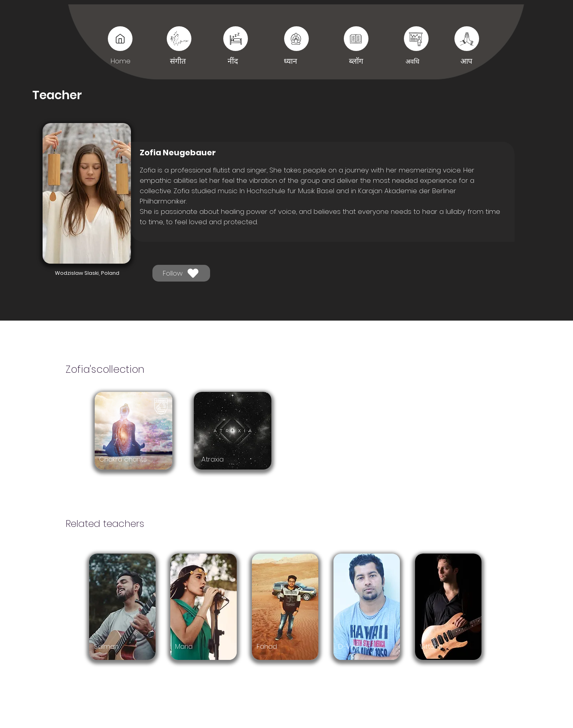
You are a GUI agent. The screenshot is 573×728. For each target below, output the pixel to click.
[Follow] (181, 273)
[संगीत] (179, 39)
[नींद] (356, 39)
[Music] (120, 39)
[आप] (416, 39)
